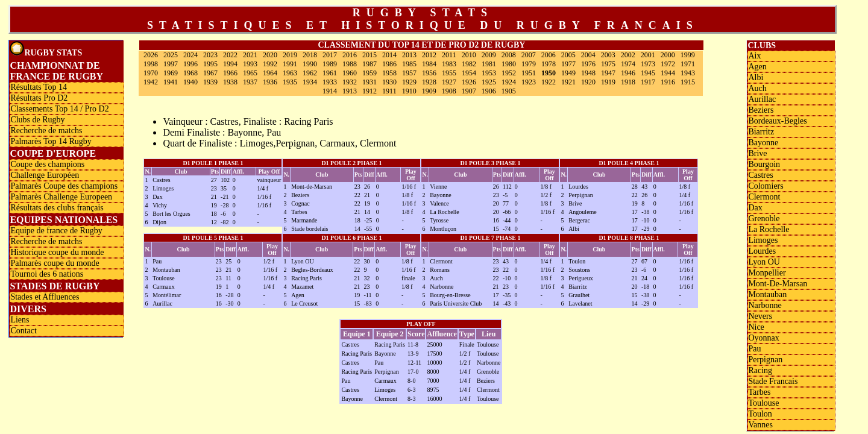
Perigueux (581, 278)
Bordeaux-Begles (777, 121)
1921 (568, 82)
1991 (290, 64)
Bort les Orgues (171, 214)
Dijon (159, 222)
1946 (628, 73)
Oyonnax (763, 338)
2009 (489, 55)
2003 (608, 55)
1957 (409, 73)
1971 (688, 64)
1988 (350, 64)
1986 (389, 64)
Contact (24, 331)
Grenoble (764, 219)
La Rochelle (445, 212)
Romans (440, 270)
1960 (350, 73)
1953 (489, 73)
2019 (290, 55)
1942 (151, 82)
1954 (469, 73)
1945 (648, 73)
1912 (370, 91)
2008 (509, 55)
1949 (568, 73)
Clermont (441, 261)
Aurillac (162, 303)
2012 (429, 55)
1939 (210, 82)
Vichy (160, 205)
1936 (270, 82)
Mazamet (302, 287)
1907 (469, 91)
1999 (688, 55)
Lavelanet (580, 303)
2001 (648, 55)
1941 (171, 82)
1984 (429, 64)
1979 (529, 64)
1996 (190, 64)
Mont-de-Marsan (312, 187)
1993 (250, 64)
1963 (290, 73)
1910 (409, 91)
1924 (509, 82)
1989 (330, 64)
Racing (760, 370)
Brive (575, 203)
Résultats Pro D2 (39, 98)
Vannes (760, 425)
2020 (270, 55)
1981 (489, 64)
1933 (330, 82)
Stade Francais (773, 381)
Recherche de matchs (46, 131)
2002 (628, 55)
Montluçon (443, 229)
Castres (161, 180)
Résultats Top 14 (39, 87)
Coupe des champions (47, 164)
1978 (549, 64)
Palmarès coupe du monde (55, 263)
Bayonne (441, 195)
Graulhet (579, 295)
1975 (608, 64)
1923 (529, 82)
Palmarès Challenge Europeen (61, 197)
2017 (330, 55)
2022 (230, 55)
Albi (574, 229)
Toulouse (164, 278)
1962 (310, 73)
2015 (370, 55)
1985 (409, 64)
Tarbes (299, 212)
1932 (350, 82)
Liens (20, 320)
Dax (158, 197)
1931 (370, 82)
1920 (588, 82)
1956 (429, 73)
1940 (190, 82)
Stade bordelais (310, 229)
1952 (509, 73)
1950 (549, 73)
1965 (250, 73)
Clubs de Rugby (37, 120)
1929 (409, 82)
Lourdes (578, 187)
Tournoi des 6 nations (47, 274)
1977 (568, 64)
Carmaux (164, 287)
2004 (588, 55)
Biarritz (578, 287)
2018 (310, 55)
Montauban (166, 270)
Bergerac (579, 220)
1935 (290, 82)
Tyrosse (439, 220)
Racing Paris (307, 278)
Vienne (438, 187)
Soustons (579, 270)
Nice (756, 327)
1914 (330, 91)
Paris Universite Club (456, 303)
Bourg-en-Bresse (450, 295)
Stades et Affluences (45, 297)
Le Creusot (304, 303)
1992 (270, 64)
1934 (310, 82)
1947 (608, 73)
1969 (171, 73)
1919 (608, 82)
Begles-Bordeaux (312, 270)
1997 (171, 64)
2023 (210, 55)
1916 (668, 82)
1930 (389, 82)
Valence (439, 203)
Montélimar (167, 295)
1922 (549, 82)
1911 (389, 91)
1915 (688, 82)
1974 (628, 64)
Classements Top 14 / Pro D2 (59, 109)
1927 (449, 82)
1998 (151, 64)
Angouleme (583, 212)
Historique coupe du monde (57, 252)
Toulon (577, 261)
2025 (171, 55)
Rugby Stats (46, 49)
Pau (157, 261)
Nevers (760, 316)
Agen (298, 295)
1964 (270, 73)
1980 (509, 64)
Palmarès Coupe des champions (64, 186)
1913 (350, 91)
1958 (389, 73)
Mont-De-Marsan (778, 284)
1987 (370, 64)
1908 (449, 91)
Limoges (163, 188)
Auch (436, 278)
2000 (668, 55)
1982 (469, 64)
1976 (588, 64)
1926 (469, 82)
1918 (628, 82)
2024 (190, 55)
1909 (429, 91)
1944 (668, 73)
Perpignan (581, 195)
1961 (330, 73)
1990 (310, 64)
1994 (230, 64)
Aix (754, 56)
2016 (350, 55)
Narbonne (442, 287)
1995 (210, 64)
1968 (190, 73)
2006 (549, 55)
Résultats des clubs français (57, 208)
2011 (449, 55)
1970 (151, 73)
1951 (529, 73)
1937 (250, 82)
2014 (389, 55)
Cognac (300, 203)
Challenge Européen (45, 175)
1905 (509, 91)
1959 (370, 73)
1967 (210, 73)
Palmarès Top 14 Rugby (51, 141)
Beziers (300, 195)
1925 (489, 82)
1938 (230, 82)
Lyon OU (303, 261)
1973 (648, 64)
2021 (250, 55)
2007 (529, 55)
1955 (449, 73)
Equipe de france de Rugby (56, 231)
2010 (469, 55)
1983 (449, 64)
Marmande (304, 220)
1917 (648, 82)
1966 (230, 73)
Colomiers (766, 186)
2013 (409, 55)
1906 (489, 91)
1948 (588, 73)
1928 (429, 82)
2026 (151, 55)
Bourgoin (764, 164)
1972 (668, 64)
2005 (568, 55)
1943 (688, 73)
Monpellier (767, 273)
